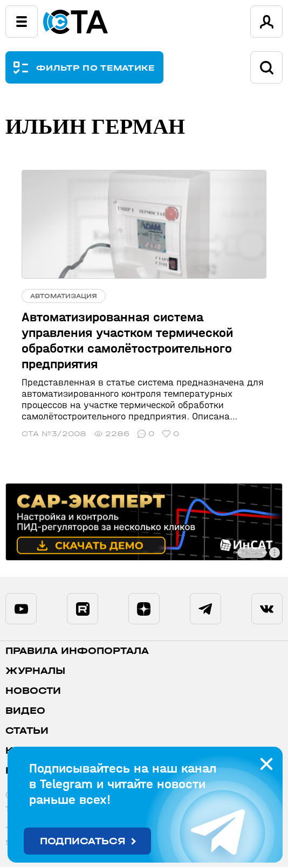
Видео (25, 712)
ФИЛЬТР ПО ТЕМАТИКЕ (96, 68)
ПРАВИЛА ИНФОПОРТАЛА (77, 652)
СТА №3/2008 (54, 434)
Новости (33, 692)
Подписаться (83, 841)
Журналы (35, 672)
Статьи (27, 732)
